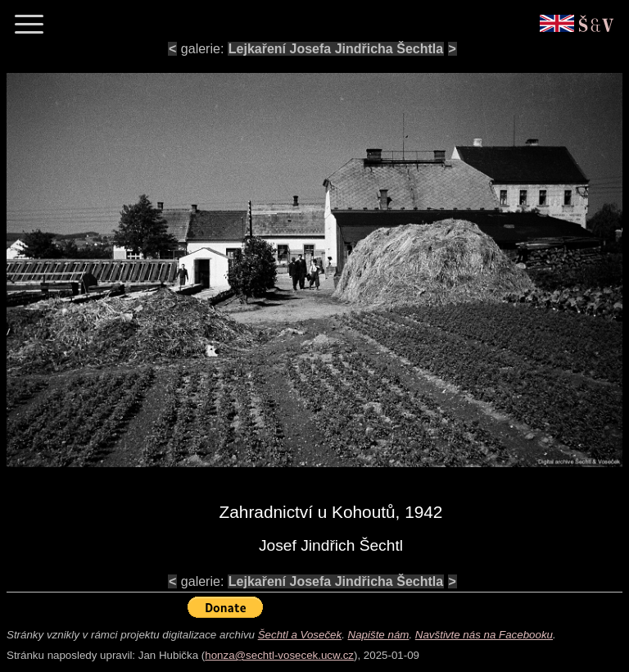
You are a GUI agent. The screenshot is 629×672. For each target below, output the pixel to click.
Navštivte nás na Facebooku (484, 635)
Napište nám (379, 635)
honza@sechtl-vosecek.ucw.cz (279, 655)
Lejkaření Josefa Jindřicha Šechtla (336, 49)
